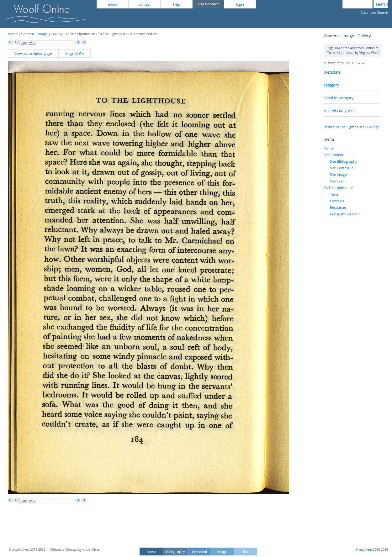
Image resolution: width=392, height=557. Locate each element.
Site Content (334, 155)
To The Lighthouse (338, 188)
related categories (339, 111)
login (240, 4)
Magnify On (74, 53)
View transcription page (33, 53)
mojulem (366, 549)
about (113, 4)
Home (13, 34)
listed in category (339, 98)
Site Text (337, 181)
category (331, 85)
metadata (332, 72)
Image (43, 34)
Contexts (337, 201)
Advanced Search (374, 12)
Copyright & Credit (345, 214)
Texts (334, 194)
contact (145, 4)
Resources (338, 207)
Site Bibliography (343, 161)
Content (28, 34)
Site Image (338, 174)
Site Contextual (342, 168)
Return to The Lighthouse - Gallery (351, 127)
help (177, 4)
